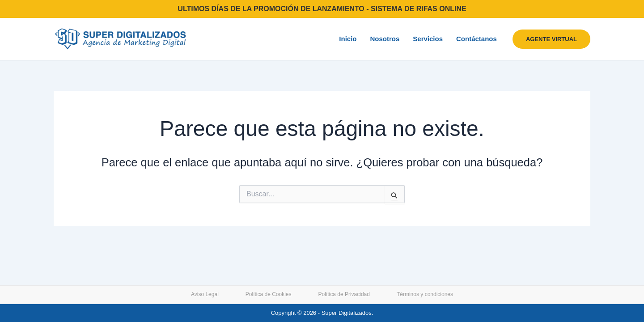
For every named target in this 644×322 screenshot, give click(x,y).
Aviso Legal (205, 294)
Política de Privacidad (344, 294)
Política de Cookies (269, 294)
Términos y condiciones (425, 294)
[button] (551, 39)
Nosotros (385, 39)
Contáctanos (477, 39)
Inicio (348, 39)
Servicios (428, 39)
